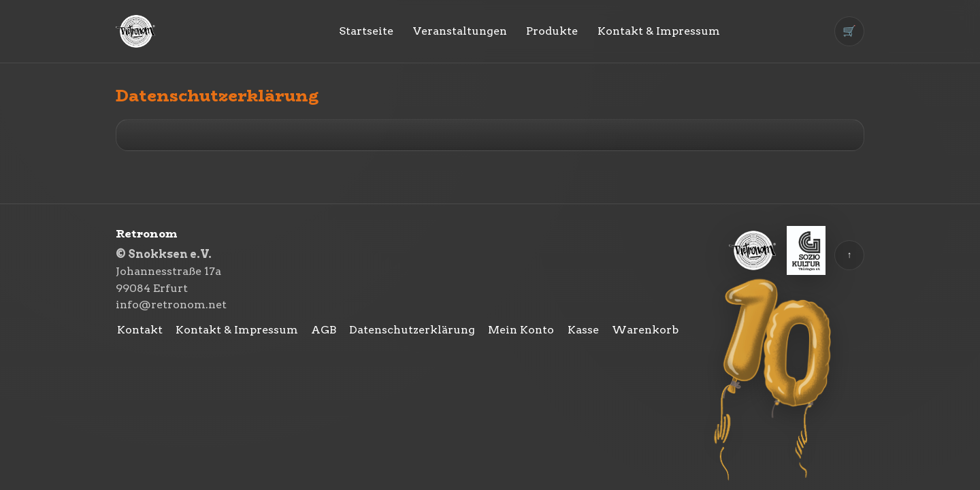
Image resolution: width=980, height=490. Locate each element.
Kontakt (140, 330)
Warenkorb (645, 330)
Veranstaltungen (460, 31)
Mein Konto (521, 330)
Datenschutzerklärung (412, 330)
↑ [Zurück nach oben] (850, 255)
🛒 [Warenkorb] (849, 31)
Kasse (583, 330)
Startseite (366, 31)
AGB (324, 330)
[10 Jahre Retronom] (774, 381)
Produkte (552, 31)
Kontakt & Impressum (659, 31)
